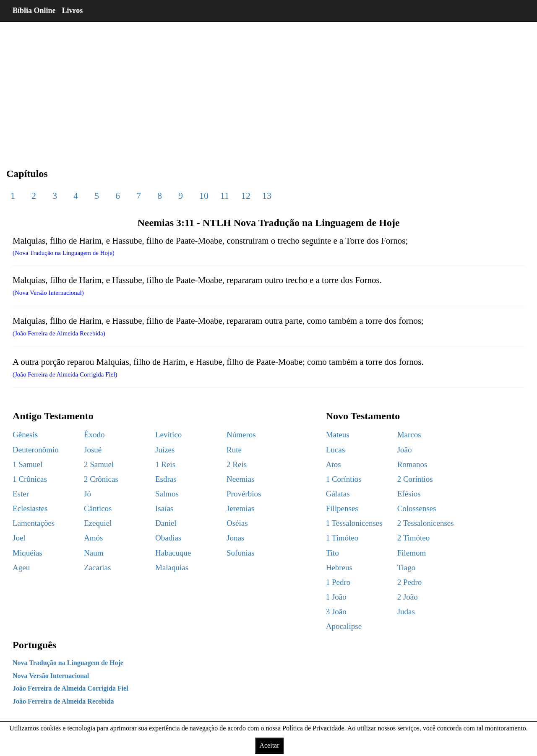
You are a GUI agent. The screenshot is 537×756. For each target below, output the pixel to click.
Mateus (338, 435)
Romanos (412, 464)
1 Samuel (27, 464)
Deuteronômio (36, 450)
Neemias (240, 479)
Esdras (166, 479)
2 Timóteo (414, 538)
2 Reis (237, 464)
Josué (93, 450)
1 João (336, 597)
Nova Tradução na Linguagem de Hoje (68, 663)
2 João (408, 597)
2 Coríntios (415, 479)
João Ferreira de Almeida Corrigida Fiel (70, 688)
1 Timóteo (342, 538)
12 (246, 196)
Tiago (407, 568)
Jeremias (240, 508)
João (405, 450)
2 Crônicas (101, 479)
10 (204, 196)
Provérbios (244, 494)
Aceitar (269, 745)
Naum (94, 553)
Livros (73, 10)
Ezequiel (98, 523)
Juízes (165, 450)
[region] (268, 88)
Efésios (409, 494)
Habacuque (173, 553)
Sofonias (241, 553)
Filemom (412, 553)
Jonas (235, 538)
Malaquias (172, 568)
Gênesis (25, 435)
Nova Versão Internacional (51, 676)
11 (225, 196)
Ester (21, 494)
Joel (19, 538)
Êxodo (94, 435)
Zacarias (97, 568)
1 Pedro (338, 582)
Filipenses (342, 508)
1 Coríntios (344, 479)
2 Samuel (99, 464)
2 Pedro (410, 582)
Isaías (164, 508)
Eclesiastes (30, 508)
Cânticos (98, 508)
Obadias (168, 538)
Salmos (167, 494)
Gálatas (338, 494)
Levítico (168, 435)
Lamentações (34, 523)
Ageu (21, 568)
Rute (234, 450)
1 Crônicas (30, 479)
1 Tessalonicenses (354, 523)
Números (241, 435)
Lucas (335, 450)
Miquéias (27, 553)
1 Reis (165, 464)
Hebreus (339, 568)
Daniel (166, 523)
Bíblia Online (34, 10)
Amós (93, 538)
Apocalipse (344, 626)
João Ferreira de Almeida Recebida (63, 701)
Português (34, 645)
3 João (336, 612)
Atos (334, 464)
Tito (332, 553)
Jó (87, 494)
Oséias (237, 523)
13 (267, 196)
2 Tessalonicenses (426, 523)
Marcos (409, 435)
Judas (406, 612)
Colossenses (417, 508)
